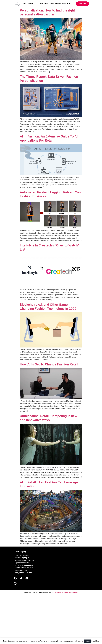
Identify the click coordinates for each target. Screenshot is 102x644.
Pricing (52, 3)
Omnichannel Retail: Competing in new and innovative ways (49, 418)
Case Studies (44, 3)
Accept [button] (88, 641)
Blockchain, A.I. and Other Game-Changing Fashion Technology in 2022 (48, 307)
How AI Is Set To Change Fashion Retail (49, 364)
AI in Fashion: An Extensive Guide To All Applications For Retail (49, 138)
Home (24, 3)
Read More (95, 641)
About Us (58, 3)
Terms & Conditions (71, 592)
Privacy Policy (58, 592)
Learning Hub (69, 3)
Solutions (33, 3)
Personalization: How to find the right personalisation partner (47, 12)
